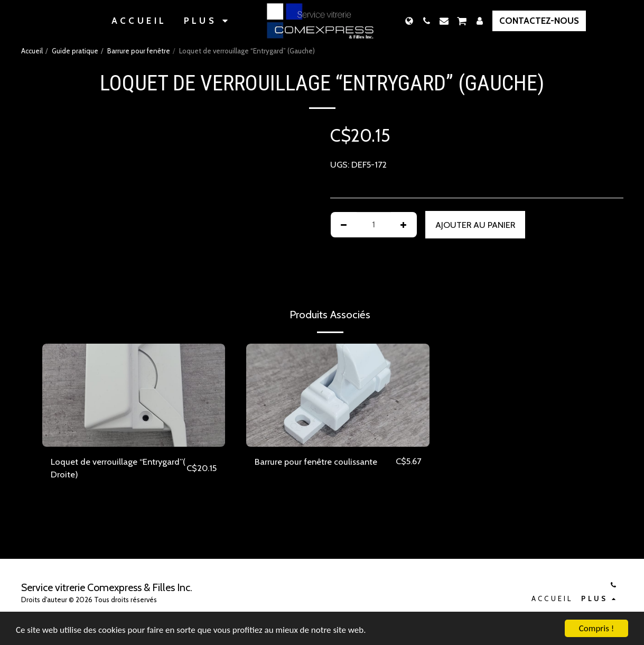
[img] (134, 395)
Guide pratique (75, 51)
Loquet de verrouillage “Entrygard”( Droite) (118, 468)
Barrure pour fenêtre (139, 51)
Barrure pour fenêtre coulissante (316, 462)
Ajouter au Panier (475, 225)
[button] (427, 21)
